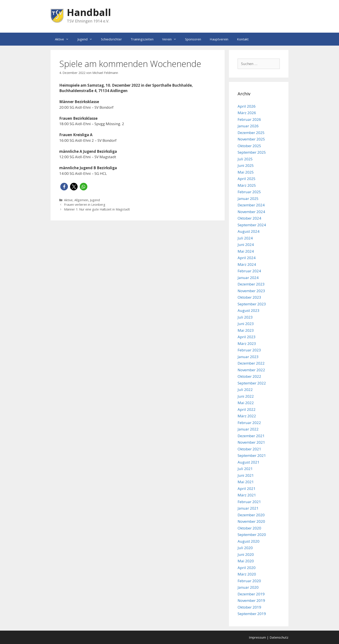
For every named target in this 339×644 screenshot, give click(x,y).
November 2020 (251, 521)
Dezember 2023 (251, 284)
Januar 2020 (248, 587)
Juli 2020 (245, 548)
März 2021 (247, 495)
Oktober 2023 (249, 297)
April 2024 (247, 258)
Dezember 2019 (251, 594)
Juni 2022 (246, 396)
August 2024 (249, 231)
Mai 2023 (246, 330)
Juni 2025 (246, 165)
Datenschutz (279, 637)
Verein (171, 39)
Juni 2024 (246, 245)
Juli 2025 (245, 159)
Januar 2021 (248, 508)
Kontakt (243, 39)
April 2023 (247, 337)
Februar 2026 (249, 119)
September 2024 (252, 225)
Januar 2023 (248, 357)
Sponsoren (193, 39)
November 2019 (251, 600)
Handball (89, 12)
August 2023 (249, 310)
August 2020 (249, 541)
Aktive (64, 39)
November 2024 (251, 212)
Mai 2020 (246, 561)
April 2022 (247, 409)
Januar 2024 (248, 278)
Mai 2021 (246, 482)
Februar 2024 (249, 271)
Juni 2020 (246, 554)
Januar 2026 (248, 126)
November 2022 (251, 370)
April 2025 (247, 179)
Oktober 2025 (249, 146)
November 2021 (251, 442)
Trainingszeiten (142, 39)
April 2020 (247, 568)
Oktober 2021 (249, 449)
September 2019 (252, 614)
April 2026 (247, 106)
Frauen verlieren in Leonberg (85, 205)
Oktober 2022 (249, 376)
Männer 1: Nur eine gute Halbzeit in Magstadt (97, 209)
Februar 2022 (249, 423)
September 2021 (252, 455)
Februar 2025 (249, 192)
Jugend (87, 39)
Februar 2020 (249, 581)
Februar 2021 (249, 502)
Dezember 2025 (251, 133)
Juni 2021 (246, 475)
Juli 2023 (245, 317)
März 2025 (247, 185)
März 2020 (247, 574)
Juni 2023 (246, 324)
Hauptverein (219, 39)
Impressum (257, 637)
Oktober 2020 (249, 528)
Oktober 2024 (249, 218)
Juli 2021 (245, 469)
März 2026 (247, 113)
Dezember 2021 (251, 436)
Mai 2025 (246, 172)
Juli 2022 (245, 390)
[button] (64, 187)
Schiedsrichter (111, 39)
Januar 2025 (248, 198)
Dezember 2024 (251, 205)
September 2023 (252, 304)
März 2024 (247, 264)
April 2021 (247, 489)
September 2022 (252, 383)
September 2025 (252, 152)
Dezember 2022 (251, 363)
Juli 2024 (245, 238)
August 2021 (249, 462)
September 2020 (252, 535)
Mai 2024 (246, 251)
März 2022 (247, 416)
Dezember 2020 (251, 515)
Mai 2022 (246, 403)
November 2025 (251, 139)
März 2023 (247, 344)
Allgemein (81, 200)
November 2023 (251, 291)
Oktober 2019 (249, 607)
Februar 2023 (249, 350)
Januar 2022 (248, 429)
